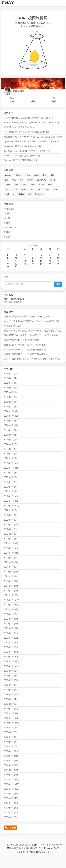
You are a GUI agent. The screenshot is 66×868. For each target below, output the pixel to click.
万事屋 (7, 237)
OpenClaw (39, 194)
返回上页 (41, 26)
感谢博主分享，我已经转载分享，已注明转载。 (26, 345)
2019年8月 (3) (10, 676)
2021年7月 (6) (10, 567)
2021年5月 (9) (10, 577)
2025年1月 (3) (10, 407)
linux (39, 189)
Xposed (18, 175)
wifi (32, 189)
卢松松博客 (9, 209)
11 (25, 258)
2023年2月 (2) (10, 492)
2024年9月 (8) (10, 421)
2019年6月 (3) (10, 685)
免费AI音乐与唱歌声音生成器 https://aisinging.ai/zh (27, 317)
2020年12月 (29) (11, 600)
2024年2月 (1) (10, 454)
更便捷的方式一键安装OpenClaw (19, 127)
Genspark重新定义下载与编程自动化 (21, 160)
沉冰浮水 (44, 852)
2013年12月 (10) (11, 780)
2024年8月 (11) (11, 425)
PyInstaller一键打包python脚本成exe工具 (22, 146)
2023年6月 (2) (10, 477)
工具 (44, 175)
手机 (14, 180)
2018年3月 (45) (11, 756)
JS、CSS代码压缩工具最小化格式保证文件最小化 (27, 151)
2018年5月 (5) (10, 747)
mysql (53, 180)
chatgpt (21, 194)
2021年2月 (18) (11, 591)
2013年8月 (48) (11, 798)
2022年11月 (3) (11, 501)
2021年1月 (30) (11, 596)
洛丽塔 (7, 223)
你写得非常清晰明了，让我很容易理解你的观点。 (27, 350)
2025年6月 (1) (10, 388)
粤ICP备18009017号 (51, 845)
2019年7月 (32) (11, 680)
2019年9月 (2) (10, 671)
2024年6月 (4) (10, 435)
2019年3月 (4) (10, 699)
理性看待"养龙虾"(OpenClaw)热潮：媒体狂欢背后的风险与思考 (33, 137)
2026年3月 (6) (10, 374)
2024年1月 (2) (10, 459)
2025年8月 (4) (10, 378)
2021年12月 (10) (11, 544)
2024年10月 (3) (11, 416)
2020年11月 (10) (11, 605)
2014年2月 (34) (11, 770)
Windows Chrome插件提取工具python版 (22, 156)
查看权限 (17, 302)
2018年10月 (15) (11, 723)
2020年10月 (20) (11, 610)
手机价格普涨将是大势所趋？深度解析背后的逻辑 (27, 132)
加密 (47, 189)
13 (41, 258)
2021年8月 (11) (11, 562)
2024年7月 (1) (10, 430)
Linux (50, 185)
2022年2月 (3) (10, 534)
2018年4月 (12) (11, 751)
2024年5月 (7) (10, 440)
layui (33, 185)
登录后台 (8, 302)
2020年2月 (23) (11, 647)
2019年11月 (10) (11, 662)
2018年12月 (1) (11, 714)
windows (8, 175)
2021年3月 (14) (11, 586)
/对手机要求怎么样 (12, 326)
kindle (36, 175)
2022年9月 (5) (10, 510)
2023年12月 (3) (11, 463)
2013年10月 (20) (11, 789)
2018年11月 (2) (11, 718)
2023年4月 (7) (10, 482)
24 (16, 264)
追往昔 (7, 218)
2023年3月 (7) (10, 487)
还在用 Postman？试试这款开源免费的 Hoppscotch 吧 (28, 118)
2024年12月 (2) (11, 411)
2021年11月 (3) (11, 548)
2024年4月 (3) (10, 444)
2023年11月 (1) (11, 468)
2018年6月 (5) (10, 742)
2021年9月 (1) (10, 558)
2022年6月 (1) (10, 515)
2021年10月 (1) (11, 553)
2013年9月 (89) (11, 794)
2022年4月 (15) (11, 525)
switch (7, 189)
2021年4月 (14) (11, 581)
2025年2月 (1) (10, 402)
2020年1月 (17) (11, 652)
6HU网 (7, 232)
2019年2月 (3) (10, 704)
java (6, 180)
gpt (30, 194)
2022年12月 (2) (11, 496)
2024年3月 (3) (10, 449)
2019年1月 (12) (11, 709)
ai (14, 194)
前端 (52, 175)
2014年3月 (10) (11, 765)
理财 (22, 180)
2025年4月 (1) (10, 392)
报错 (16, 185)
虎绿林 (7, 214)
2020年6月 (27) (11, 629)
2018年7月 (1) (10, 737)
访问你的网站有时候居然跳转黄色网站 (21, 340)
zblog (28, 175)
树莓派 (41, 185)
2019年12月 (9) (11, 657)
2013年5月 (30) (11, 813)
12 (33, 258)
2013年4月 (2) (10, 817)
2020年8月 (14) (11, 619)
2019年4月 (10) (11, 695)
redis (55, 189)
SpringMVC (42, 180)
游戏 (15, 189)
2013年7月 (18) (11, 803)
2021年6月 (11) (11, 572)
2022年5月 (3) (10, 520)
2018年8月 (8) (10, 732)
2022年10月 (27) (11, 506)
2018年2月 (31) (11, 761)
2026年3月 (33, 246)
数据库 (30, 180)
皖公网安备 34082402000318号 (24, 848)
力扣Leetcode (10, 228)
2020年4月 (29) (11, 638)
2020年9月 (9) (10, 614)
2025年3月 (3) (10, 397)
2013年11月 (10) (11, 784)
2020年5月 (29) (11, 633)
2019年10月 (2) (11, 666)
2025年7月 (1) (10, 383)
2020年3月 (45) (11, 643)
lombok (7, 185)
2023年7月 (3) (10, 473)
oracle (25, 185)
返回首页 (25, 26)
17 (16, 261)
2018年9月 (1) (10, 728)
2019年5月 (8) (10, 690)
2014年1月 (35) (11, 775)
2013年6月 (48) (11, 808)
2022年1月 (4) (10, 539)
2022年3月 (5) (10, 529)
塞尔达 (24, 189)
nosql (7, 194)
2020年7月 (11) (11, 624)
